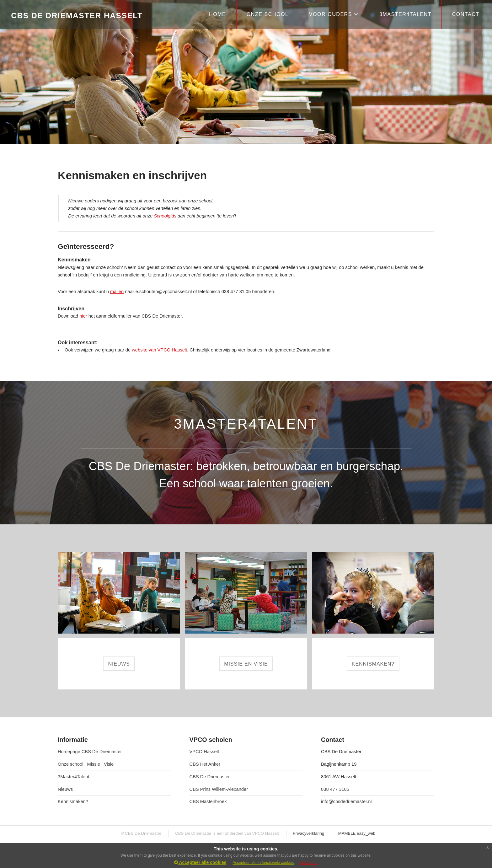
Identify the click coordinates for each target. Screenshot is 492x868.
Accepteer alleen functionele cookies (263, 863)
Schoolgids (165, 216)
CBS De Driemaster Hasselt (77, 16)
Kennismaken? (73, 801)
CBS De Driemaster (210, 777)
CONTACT (466, 14)
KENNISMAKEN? (373, 664)
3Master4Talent (73, 777)
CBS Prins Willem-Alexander (219, 789)
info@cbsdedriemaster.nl (346, 801)
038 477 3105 (335, 789)
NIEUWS (119, 664)
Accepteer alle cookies (200, 862)
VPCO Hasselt (204, 752)
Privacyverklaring (308, 833)
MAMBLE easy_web (357, 833)
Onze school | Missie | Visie (86, 764)
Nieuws (65, 789)
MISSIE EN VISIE (246, 664)
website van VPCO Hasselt (159, 350)
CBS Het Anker (205, 764)
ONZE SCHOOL (268, 14)
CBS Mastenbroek (208, 801)
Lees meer (309, 863)
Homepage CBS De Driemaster (90, 752)
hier (83, 316)
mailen (117, 292)
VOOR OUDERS (334, 14)
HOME (217, 14)
